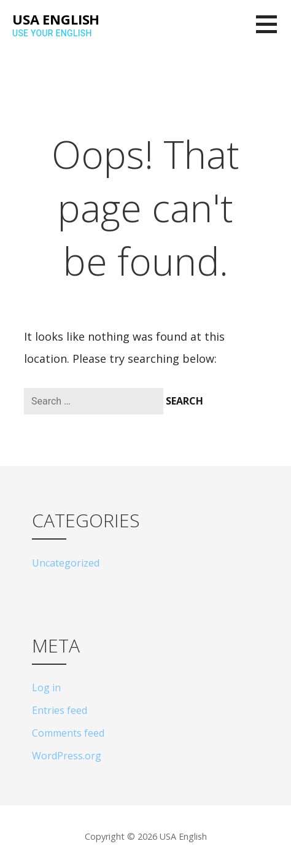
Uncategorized (66, 563)
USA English (56, 19)
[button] (274, 32)
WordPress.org (67, 756)
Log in (46, 688)
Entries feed (60, 710)
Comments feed (68, 733)
